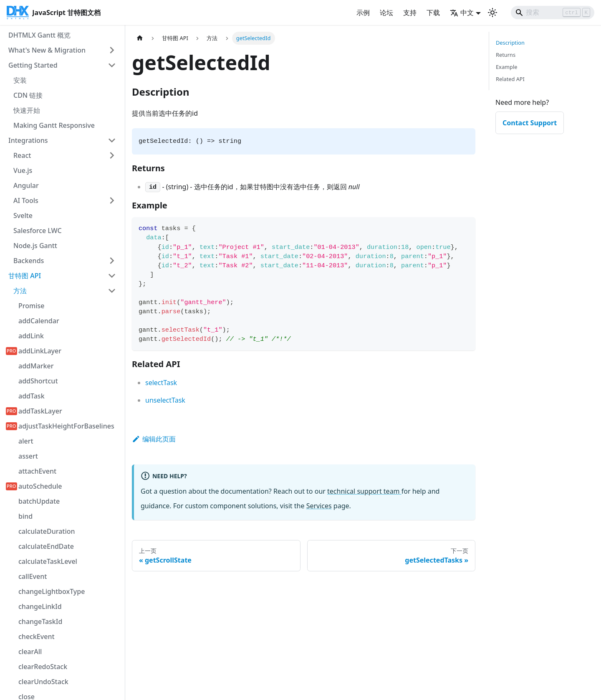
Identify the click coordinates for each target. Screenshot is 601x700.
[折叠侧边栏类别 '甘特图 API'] (112, 276)
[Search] (553, 13)
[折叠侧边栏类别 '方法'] (112, 291)
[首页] (140, 38)
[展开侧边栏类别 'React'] (112, 155)
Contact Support (530, 123)
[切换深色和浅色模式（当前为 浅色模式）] (492, 13)
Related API (510, 79)
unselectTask (165, 400)
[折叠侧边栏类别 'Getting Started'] (112, 65)
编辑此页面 (154, 439)
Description (510, 43)
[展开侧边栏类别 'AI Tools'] (112, 200)
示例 (363, 13)
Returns (506, 55)
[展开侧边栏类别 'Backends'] (112, 261)
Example (506, 67)
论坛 (386, 13)
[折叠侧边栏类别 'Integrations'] (112, 140)
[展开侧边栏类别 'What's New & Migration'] (112, 50)
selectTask (161, 383)
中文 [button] (462, 13)
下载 (433, 13)
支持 (410, 13)
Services (319, 506)
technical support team (364, 491)
